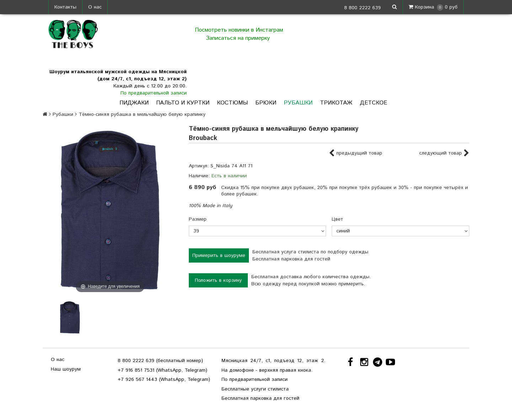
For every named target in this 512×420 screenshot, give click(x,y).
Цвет (337, 219)
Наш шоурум (66, 369)
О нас (95, 7)
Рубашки (298, 103)
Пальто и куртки (183, 103)
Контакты (65, 7)
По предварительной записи (154, 93)
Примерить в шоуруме (219, 255)
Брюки (266, 103)
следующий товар (444, 154)
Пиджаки (134, 103)
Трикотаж (336, 103)
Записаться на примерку (239, 38)
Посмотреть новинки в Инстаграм (239, 30)
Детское (374, 103)
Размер (198, 219)
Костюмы (232, 103)
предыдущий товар (356, 154)
